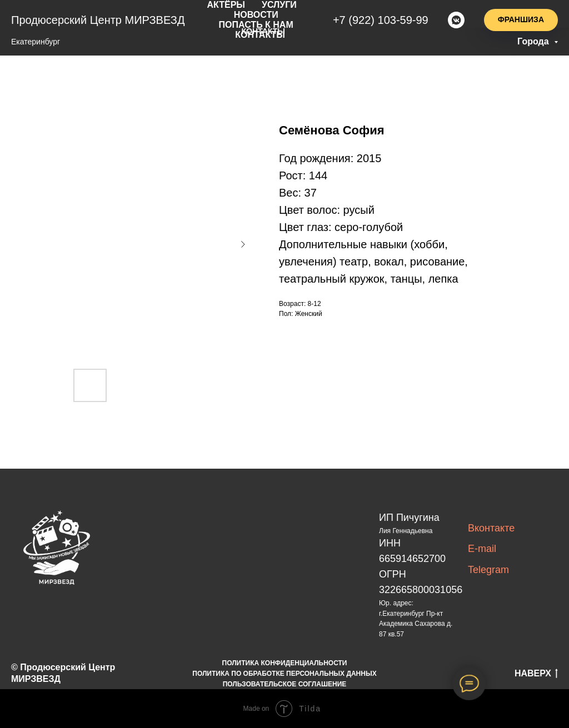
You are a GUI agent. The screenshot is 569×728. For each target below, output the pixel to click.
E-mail (482, 549)
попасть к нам (259, 22)
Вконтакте (491, 528)
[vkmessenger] (456, 18)
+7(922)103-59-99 (384, 18)
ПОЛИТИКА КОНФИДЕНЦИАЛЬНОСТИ (285, 663)
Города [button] (534, 41)
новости (259, 13)
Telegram (488, 570)
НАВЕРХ (536, 674)
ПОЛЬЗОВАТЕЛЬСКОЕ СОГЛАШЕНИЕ (285, 684)
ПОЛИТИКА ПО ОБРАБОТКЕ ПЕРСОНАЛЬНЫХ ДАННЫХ (284, 674)
